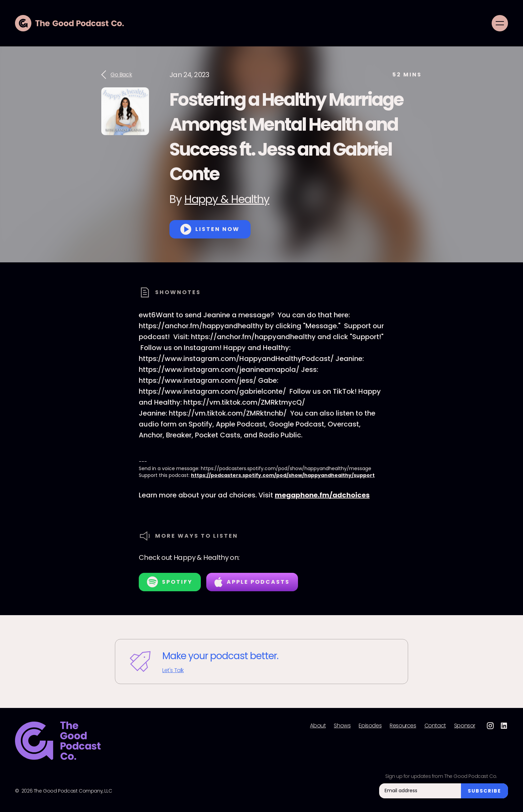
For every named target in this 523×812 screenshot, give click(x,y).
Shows (342, 726)
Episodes (370, 726)
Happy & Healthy (227, 199)
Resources (403, 726)
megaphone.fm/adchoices (322, 495)
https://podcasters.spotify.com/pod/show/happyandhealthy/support (283, 475)
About (318, 726)
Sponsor (465, 726)
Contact (435, 726)
